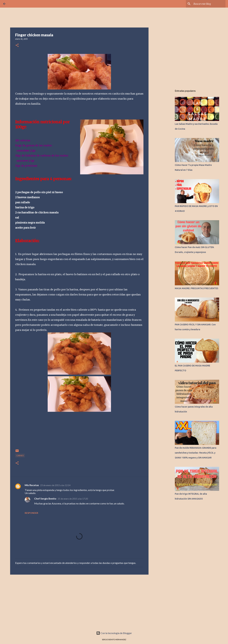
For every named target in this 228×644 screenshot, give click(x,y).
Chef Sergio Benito (45, 498)
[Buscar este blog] (209, 4)
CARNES (20, 455)
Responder (31, 513)
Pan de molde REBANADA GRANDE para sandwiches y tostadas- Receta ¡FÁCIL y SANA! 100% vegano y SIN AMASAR (196, 453)
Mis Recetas (32, 485)
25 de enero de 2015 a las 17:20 (73, 499)
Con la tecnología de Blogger (114, 633)
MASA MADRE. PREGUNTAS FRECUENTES (196, 288)
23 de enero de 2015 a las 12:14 (55, 485)
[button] (17, 45)
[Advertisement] (79, 601)
